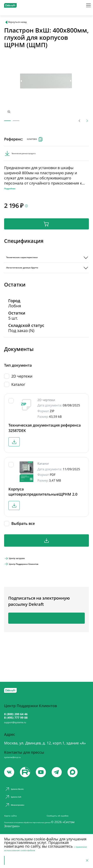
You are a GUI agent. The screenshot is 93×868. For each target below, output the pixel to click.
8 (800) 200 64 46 (24, 710)
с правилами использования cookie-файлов (42, 846)
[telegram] (63, 778)
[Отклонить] (86, 859)
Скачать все (46, 558)
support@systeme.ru (24, 724)
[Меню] (86, 7)
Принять (16, 860)
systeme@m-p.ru (19, 761)
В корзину (47, 235)
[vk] (10, 778)
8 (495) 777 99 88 (24, 716)
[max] (81, 778)
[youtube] (28, 778)
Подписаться (46, 640)
